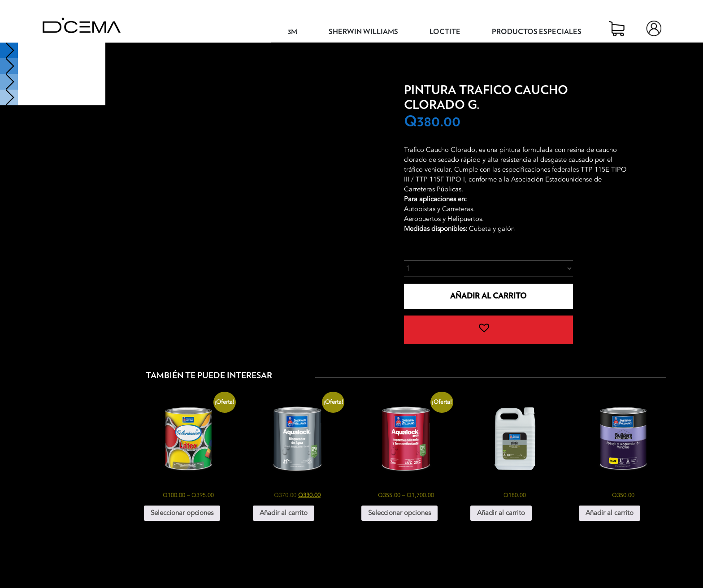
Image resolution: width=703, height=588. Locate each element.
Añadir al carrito (488, 296)
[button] (488, 330)
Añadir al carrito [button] (284, 513)
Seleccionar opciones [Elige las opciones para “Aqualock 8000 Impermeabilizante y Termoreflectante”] (399, 513)
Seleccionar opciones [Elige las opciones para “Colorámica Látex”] (182, 513)
